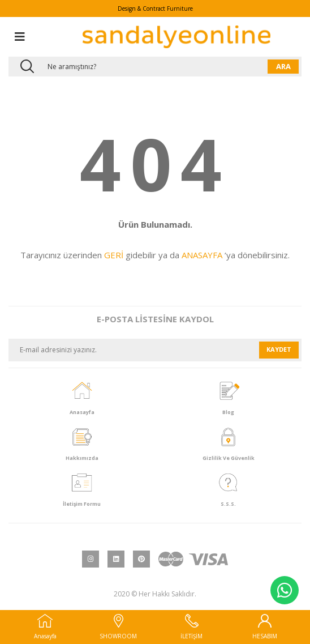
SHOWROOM (118, 627)
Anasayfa (45, 627)
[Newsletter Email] (134, 350)
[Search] (155, 67)
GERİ (114, 255)
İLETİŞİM (191, 627)
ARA (283, 66)
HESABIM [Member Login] (265, 627)
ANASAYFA (202, 255)
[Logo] (176, 37)
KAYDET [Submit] (279, 349)
